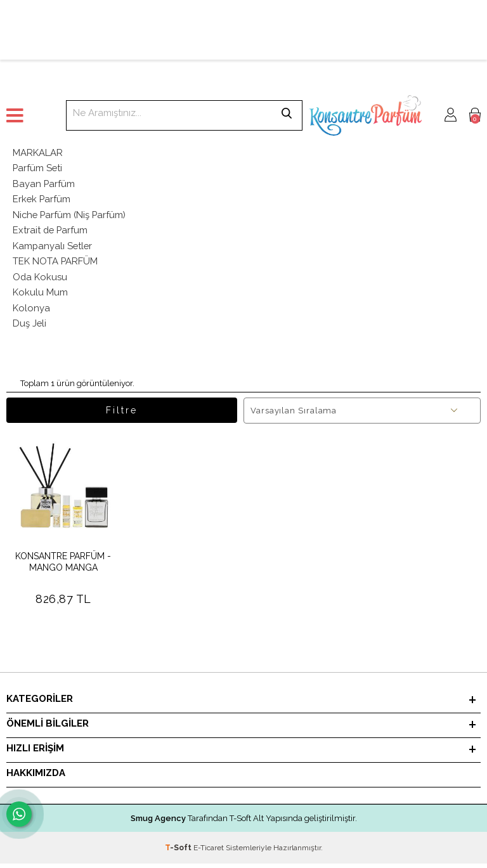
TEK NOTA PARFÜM (55, 264)
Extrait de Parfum (51, 232)
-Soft (179, 852)
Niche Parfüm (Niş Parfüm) (71, 216)
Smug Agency (158, 823)
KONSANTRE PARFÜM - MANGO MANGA (63, 567)
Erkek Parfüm (42, 200)
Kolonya (31, 311)
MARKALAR (38, 153)
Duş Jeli (30, 327)
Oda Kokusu (40, 280)
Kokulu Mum (40, 295)
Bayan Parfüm (44, 185)
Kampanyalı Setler (53, 248)
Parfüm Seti (38, 169)
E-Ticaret (209, 852)
